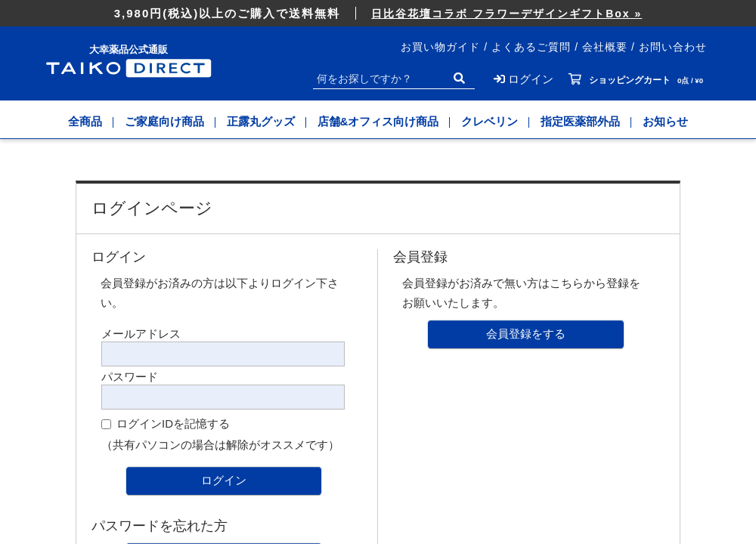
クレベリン (490, 121)
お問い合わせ (673, 47)
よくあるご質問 (531, 47)
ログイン (224, 480)
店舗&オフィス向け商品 (378, 121)
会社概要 (605, 47)
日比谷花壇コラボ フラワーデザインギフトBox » (507, 14)
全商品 (85, 121)
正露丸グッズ (261, 121)
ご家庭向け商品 (164, 121)
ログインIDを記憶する (173, 423)
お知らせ (665, 121)
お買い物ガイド (440, 47)
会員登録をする (526, 334)
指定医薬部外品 (580, 121)
